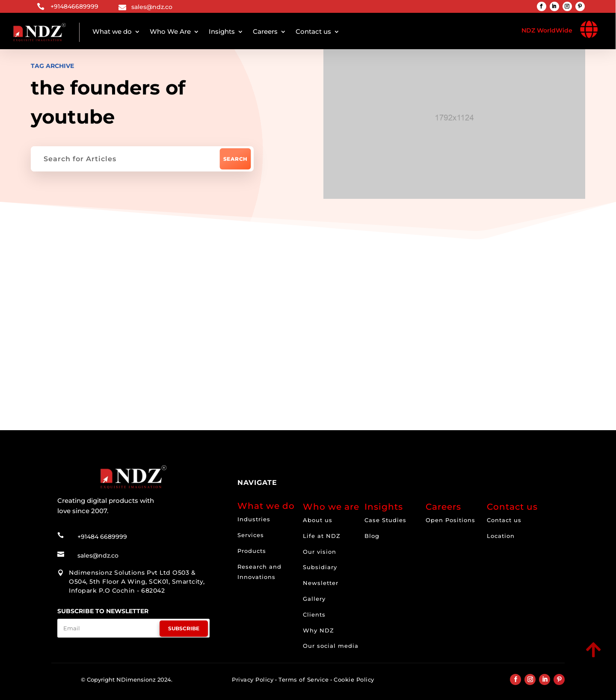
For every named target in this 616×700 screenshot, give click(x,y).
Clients (314, 614)
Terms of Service (304, 679)
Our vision (320, 552)
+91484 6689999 (102, 535)
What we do (112, 31)
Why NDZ (318, 630)
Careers (265, 31)
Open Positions (450, 520)
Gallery (314, 599)
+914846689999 (74, 6)
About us (318, 520)
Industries (254, 519)
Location (501, 536)
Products (252, 551)
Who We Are (170, 31)
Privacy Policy (253, 679)
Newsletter (321, 583)
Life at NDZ (322, 536)
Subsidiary (320, 567)
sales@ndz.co (152, 7)
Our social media (331, 646)
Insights (222, 31)
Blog (372, 536)
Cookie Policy (354, 679)
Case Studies (385, 520)
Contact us (313, 31)
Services (251, 535)
